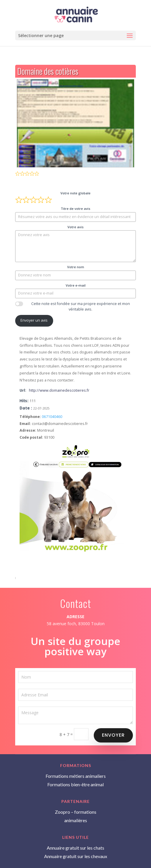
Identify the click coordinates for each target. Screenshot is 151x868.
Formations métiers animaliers (76, 776)
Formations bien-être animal (75, 784)
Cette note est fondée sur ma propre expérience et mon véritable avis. (81, 306)
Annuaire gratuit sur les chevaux (76, 856)
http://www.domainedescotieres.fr (59, 390)
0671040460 (52, 417)
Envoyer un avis (34, 320)
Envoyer (114, 734)
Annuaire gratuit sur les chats (75, 848)
